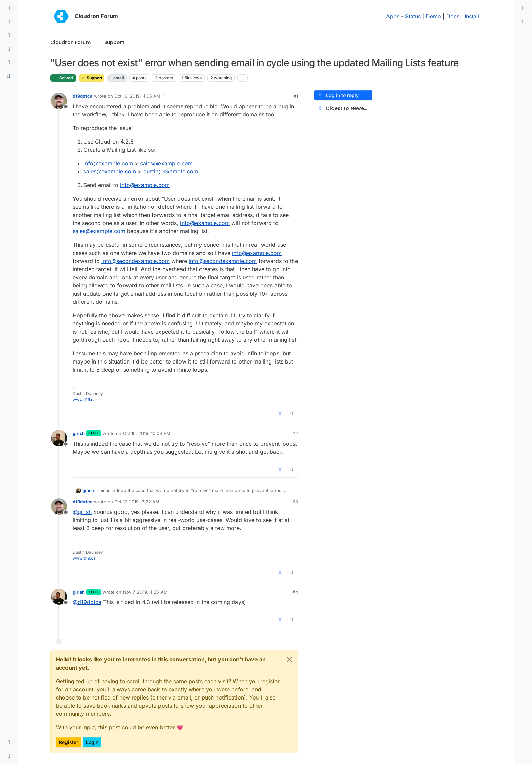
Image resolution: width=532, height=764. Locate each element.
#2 (295, 433)
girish (79, 433)
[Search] (9, 76)
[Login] (523, 8)
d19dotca (83, 96)
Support (91, 78)
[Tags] (9, 35)
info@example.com (108, 163)
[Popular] (9, 49)
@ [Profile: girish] (82, 512)
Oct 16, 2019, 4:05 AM (137, 96)
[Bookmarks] (9, 62)
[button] (9, 742)
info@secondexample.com (136, 261)
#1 (296, 96)
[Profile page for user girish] (59, 438)
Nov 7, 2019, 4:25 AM (145, 592)
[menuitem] (523, 8)
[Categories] (9, 8)
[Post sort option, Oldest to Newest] (343, 108)
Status (413, 16)
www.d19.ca (84, 400)
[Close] (289, 659)
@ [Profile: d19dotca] (87, 602)
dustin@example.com (171, 171)
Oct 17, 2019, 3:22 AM (137, 502)
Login (92, 742)
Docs (453, 16)
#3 (295, 502)
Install (472, 16)
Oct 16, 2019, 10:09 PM (147, 433)
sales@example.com (166, 163)
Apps (393, 16)
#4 (295, 592)
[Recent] (9, 22)
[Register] (523, 22)
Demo (433, 16)
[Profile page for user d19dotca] (59, 101)
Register (69, 742)
